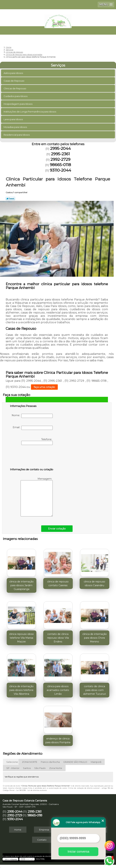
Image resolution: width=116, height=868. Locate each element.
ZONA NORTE (30, 762)
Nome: (32, 416)
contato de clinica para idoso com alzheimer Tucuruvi (95, 690)
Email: (33, 428)
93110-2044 (60, 170)
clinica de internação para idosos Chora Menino (95, 638)
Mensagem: (37, 497)
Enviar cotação (57, 529)
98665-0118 (60, 165)
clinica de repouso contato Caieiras (58, 583)
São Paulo (40, 768)
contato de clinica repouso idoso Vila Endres (58, 638)
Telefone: (37, 441)
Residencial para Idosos (17, 135)
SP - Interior (13, 768)
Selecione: (12, 762)
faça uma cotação (44, 387)
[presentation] (32, 457)
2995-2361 (60, 154)
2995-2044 (60, 148)
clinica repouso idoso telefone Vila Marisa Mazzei (21, 638)
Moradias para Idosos (16, 127)
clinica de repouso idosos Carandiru (94, 583)
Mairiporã (96, 762)
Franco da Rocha (50, 762)
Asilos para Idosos (14, 73)
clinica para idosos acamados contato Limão (58, 690)
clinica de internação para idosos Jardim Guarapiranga (21, 585)
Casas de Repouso (14, 81)
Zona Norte (56, 768)
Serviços (58, 65)
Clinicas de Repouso (15, 88)
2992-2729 (60, 159)
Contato (42, 840)
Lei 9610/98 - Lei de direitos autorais (31, 790)
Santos (27, 768)
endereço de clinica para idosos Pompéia (58, 740)
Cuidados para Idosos (16, 96)
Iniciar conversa (78, 852)
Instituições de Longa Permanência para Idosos (30, 112)
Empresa (44, 830)
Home (18, 830)
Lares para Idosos (13, 119)
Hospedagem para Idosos (18, 104)
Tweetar (10, 198)
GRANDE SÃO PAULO (75, 762)
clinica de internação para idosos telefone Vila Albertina (21, 690)
